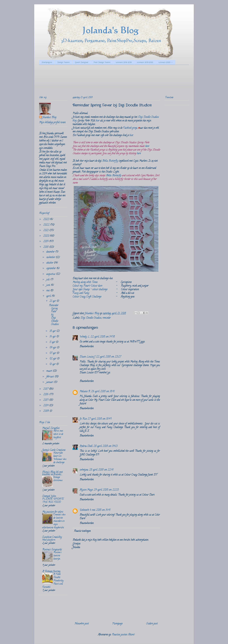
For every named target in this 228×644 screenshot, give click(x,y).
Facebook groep (130, 128)
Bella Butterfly (110, 161)
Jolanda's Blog (49, 118)
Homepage (117, 624)
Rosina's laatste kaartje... (57, 556)
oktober (50, 263)
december (51, 252)
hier (98, 121)
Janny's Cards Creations (54, 450)
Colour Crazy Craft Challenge (87, 297)
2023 (47, 220)
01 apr (53, 364)
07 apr (53, 353)
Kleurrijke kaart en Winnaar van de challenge (60, 458)
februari (50, 377)
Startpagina (47, 62)
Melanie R (85, 392)
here (147, 146)
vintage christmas (58, 479)
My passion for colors (53, 512)
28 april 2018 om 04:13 (105, 446)
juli (48, 280)
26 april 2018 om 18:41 (103, 392)
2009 (46, 411)
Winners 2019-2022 (145, 62)
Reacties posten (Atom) (123, 635)
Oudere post (152, 624)
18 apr (53, 331)
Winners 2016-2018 (124, 62)
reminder (107, 318)
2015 (46, 400)
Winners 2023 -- (166, 62)
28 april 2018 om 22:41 (101, 470)
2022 (47, 225)
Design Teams (63, 62)
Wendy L (85, 337)
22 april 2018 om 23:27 (108, 357)
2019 (46, 242)
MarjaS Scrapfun (51, 428)
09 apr (53, 348)
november (51, 258)
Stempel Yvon (49, 496)
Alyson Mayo (86, 490)
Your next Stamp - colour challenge (90, 290)
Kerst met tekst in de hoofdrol (58, 434)
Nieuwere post (82, 624)
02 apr (53, 359)
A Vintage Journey (51, 572)
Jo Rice (83, 419)
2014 (46, 406)
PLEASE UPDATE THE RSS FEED (53, 501)
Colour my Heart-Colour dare (87, 286)
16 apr (53, 337)
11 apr (53, 342)
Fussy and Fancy (81, 293)
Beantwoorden (87, 347)
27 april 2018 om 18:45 (100, 419)
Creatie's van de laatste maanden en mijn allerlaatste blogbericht (54, 521)
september (51, 269)
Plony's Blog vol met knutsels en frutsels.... (52, 473)
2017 (46, 389)
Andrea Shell (86, 446)
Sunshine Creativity (52, 537)
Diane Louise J (87, 357)
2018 (46, 247)
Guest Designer (82, 62)
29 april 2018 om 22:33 (106, 490)
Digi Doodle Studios (91, 318)
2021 (46, 231)
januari (50, 382)
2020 (46, 236)
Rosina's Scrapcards (52, 550)
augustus (51, 274)
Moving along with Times (85, 282)
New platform (49, 540)
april (49, 296)
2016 (46, 395)
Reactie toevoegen (82, 531)
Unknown (84, 510)
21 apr (53, 301)
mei (48, 291)
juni (48, 285)
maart (50, 371)
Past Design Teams (102, 62)
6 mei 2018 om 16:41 (100, 510)
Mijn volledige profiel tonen (52, 123)
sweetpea (84, 470)
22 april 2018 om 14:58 (103, 337)
